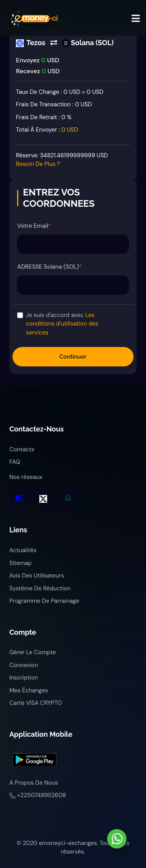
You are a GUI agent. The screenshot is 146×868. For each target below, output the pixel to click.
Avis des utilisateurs (37, 576)
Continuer (73, 357)
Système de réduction (40, 588)
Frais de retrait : (44, 117)
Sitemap (20, 563)
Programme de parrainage (44, 601)
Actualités (23, 550)
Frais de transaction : (54, 104)
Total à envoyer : (47, 130)
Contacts (22, 449)
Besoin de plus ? (38, 164)
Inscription (24, 678)
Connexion (24, 665)
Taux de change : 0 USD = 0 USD (60, 92)
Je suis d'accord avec (62, 324)
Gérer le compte (33, 652)
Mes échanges (29, 690)
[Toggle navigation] (136, 18)
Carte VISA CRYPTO (36, 703)
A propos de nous (34, 783)
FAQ (15, 462)
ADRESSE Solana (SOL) (49, 267)
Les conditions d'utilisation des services (62, 324)
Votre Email (34, 226)
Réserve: (62, 160)
